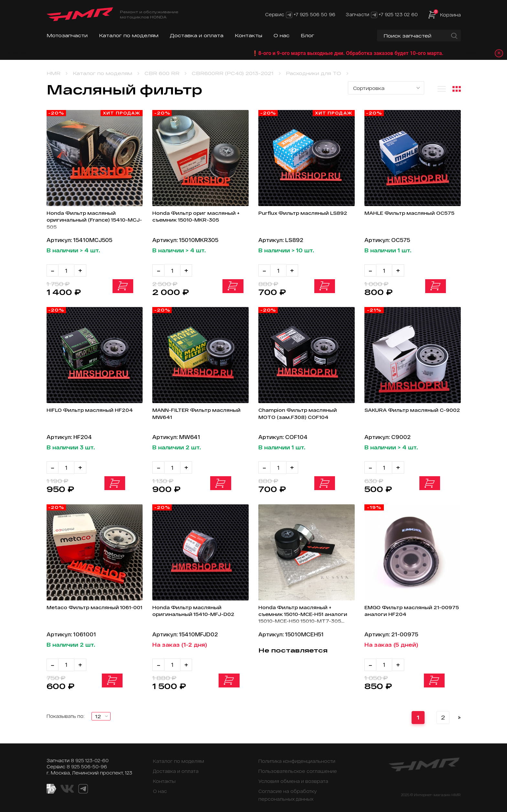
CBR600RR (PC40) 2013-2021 (233, 73)
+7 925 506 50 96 (314, 14)
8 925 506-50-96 (87, 761)
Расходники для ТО (313, 73)
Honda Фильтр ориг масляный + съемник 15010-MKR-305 (199, 217)
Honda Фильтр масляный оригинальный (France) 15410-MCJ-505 (92, 221)
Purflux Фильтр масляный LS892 (297, 217)
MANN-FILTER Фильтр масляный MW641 (185, 412)
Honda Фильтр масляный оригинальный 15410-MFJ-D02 (198, 608)
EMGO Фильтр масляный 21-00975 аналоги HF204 (408, 608)
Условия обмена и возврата (293, 776)
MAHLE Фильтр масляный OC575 (404, 217)
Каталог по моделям (129, 35)
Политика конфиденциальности (297, 756)
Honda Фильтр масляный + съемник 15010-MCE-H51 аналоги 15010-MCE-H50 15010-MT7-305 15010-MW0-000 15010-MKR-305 (305, 612)
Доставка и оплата (197, 35)
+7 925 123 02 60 (398, 14)
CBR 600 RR (162, 73)
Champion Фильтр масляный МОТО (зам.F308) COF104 (302, 412)
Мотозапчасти (67, 35)
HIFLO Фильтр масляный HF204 (84, 412)
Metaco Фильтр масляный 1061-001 (87, 608)
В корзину (124, 287)
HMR (54, 73)
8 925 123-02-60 (90, 755)
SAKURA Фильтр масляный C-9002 (410, 412)
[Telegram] (289, 14)
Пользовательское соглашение (298, 766)
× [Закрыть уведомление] (498, 53)
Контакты (248, 35)
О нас (281, 35)
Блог (307, 35)
